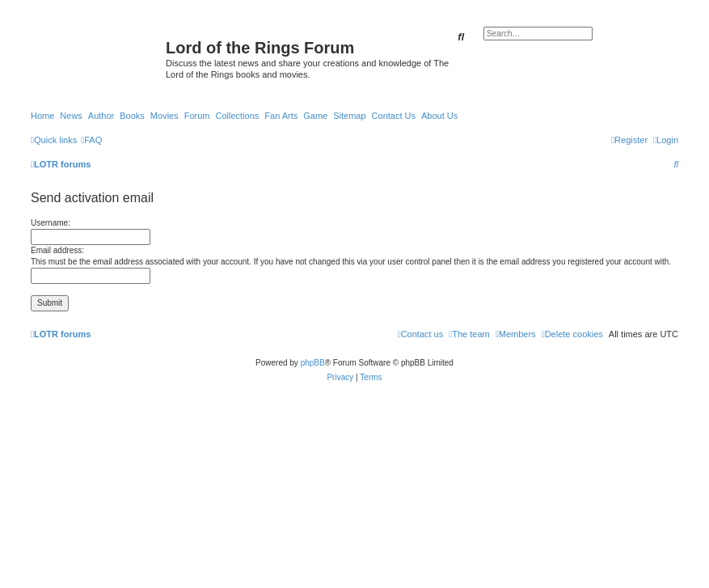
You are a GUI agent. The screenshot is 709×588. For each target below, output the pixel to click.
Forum (197, 116)
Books (132, 116)
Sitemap (349, 116)
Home (42, 116)
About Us (439, 116)
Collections (237, 116)
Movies (165, 116)
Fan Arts (281, 116)
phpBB (313, 363)
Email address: (57, 250)
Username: (51, 223)
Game (315, 116)
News (71, 116)
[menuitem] (91, 140)
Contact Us (394, 116)
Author (101, 116)
